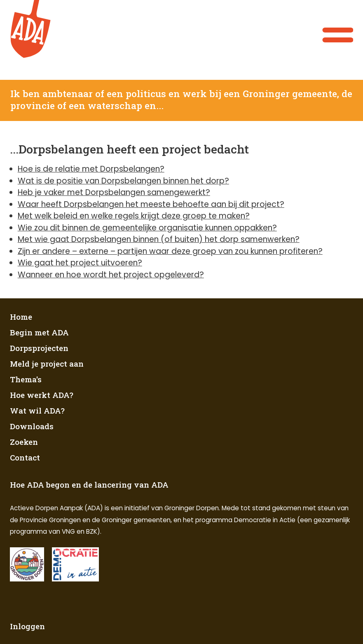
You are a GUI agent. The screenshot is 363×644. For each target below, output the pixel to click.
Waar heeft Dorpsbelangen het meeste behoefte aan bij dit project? (151, 204)
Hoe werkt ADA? (42, 395)
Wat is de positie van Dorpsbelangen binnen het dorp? (123, 181)
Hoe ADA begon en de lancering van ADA (89, 485)
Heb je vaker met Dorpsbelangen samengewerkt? (114, 192)
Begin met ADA (39, 332)
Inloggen (27, 626)
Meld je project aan (47, 364)
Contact (25, 457)
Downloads (32, 426)
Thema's (26, 379)
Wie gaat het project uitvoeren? (80, 263)
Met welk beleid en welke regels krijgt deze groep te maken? (134, 216)
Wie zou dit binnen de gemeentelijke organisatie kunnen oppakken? (147, 228)
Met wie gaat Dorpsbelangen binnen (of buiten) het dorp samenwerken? (159, 239)
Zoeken (24, 442)
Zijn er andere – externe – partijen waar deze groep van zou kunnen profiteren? (170, 251)
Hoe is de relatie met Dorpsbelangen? (91, 169)
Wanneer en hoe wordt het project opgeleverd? (111, 275)
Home (21, 317)
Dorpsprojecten (39, 348)
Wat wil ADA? (37, 410)
